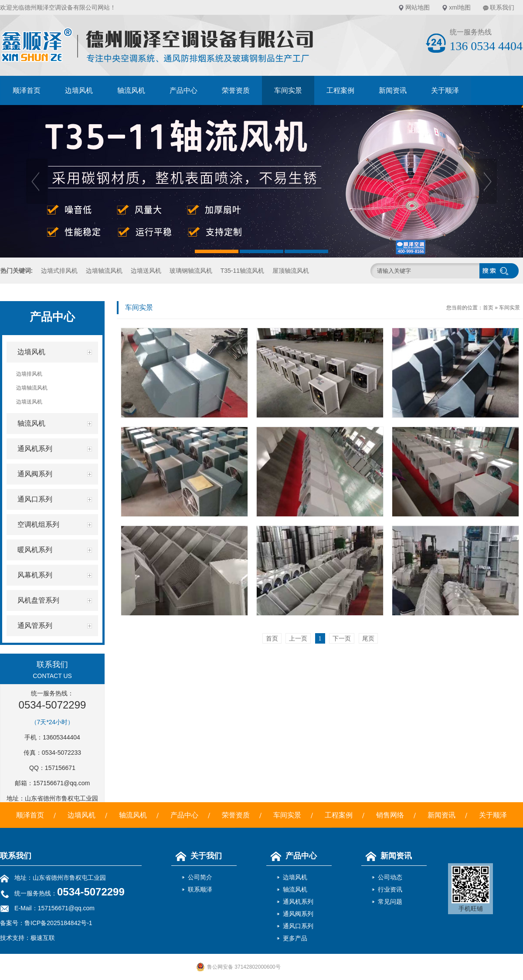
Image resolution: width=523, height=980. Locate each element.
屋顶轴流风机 (291, 271)
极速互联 (43, 938)
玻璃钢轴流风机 (191, 271)
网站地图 (418, 7)
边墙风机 (79, 90)
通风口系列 (298, 926)
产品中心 (183, 90)
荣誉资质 (236, 90)
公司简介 (200, 877)
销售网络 (390, 815)
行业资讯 (390, 889)
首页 (488, 308)
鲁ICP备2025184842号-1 (58, 923)
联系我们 (502, 7)
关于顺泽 (445, 90)
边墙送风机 (146, 271)
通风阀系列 (298, 914)
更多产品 (295, 938)
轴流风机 (131, 90)
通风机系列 (298, 902)
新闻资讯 (393, 90)
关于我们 (197, 856)
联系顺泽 (200, 889)
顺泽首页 (27, 90)
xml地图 (460, 7)
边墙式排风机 (59, 271)
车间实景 (288, 90)
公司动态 (390, 877)
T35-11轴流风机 (242, 271)
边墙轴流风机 (104, 271)
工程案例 (340, 90)
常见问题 (390, 902)
